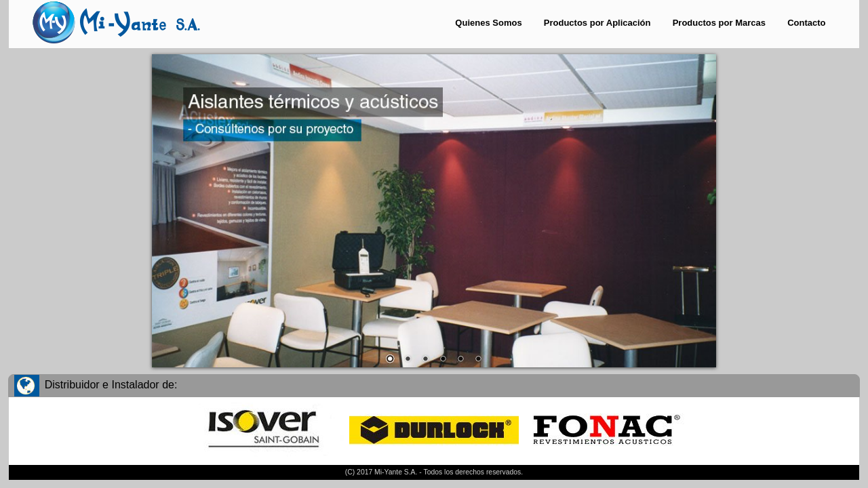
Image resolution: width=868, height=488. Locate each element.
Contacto (806, 23)
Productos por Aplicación (597, 23)
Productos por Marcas (719, 23)
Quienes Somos (488, 23)
